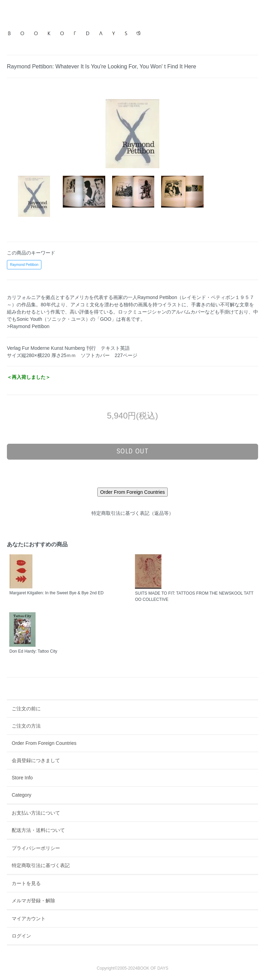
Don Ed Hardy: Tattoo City (33, 651)
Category (22, 795)
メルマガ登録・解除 (33, 901)
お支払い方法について (36, 813)
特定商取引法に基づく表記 (41, 865)
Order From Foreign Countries (44, 743)
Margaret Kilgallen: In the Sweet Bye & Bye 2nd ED (56, 593)
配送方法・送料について (38, 830)
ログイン (21, 936)
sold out (133, 451)
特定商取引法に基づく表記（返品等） (132, 513)
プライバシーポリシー (36, 848)
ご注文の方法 (26, 726)
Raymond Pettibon (24, 265)
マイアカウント (29, 919)
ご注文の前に (26, 709)
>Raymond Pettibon (28, 326)
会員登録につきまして (36, 760)
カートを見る (26, 883)
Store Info (22, 778)
